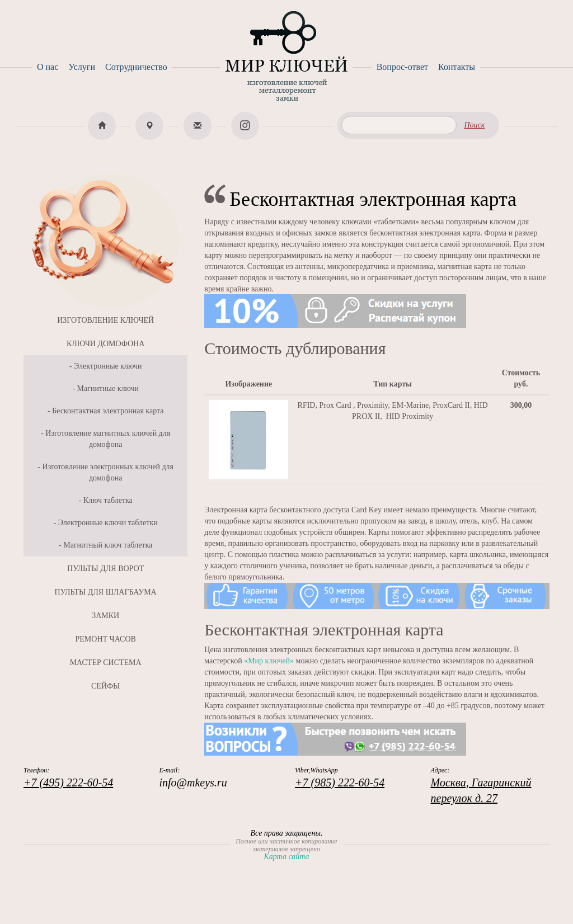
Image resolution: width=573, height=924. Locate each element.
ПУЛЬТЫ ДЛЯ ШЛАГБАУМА (106, 592)
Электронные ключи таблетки (108, 523)
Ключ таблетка (108, 500)
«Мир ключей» (269, 661)
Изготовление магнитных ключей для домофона (108, 439)
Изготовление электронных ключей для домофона (108, 472)
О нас (48, 67)
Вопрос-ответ (402, 67)
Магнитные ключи (108, 388)
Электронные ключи (108, 366)
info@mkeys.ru (193, 782)
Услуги (82, 67)
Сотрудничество (136, 67)
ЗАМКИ (105, 616)
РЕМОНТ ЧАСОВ (105, 639)
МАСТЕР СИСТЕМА (106, 663)
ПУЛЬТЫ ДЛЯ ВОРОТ (105, 569)
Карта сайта (286, 857)
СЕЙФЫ (105, 686)
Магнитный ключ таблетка (108, 545)
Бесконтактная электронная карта (108, 411)
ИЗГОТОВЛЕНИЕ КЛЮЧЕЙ (105, 320)
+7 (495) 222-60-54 (68, 782)
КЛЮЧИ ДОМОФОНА (105, 344)
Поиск (474, 125)
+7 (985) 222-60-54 (340, 782)
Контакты (457, 67)
